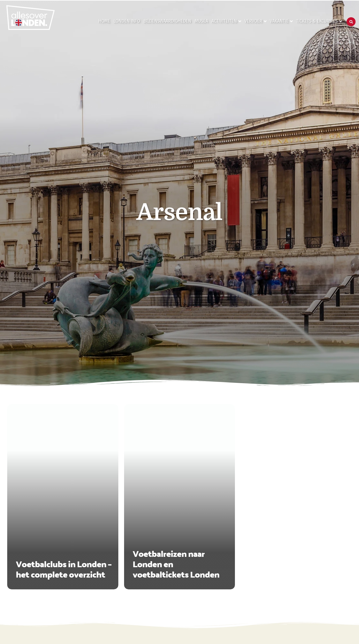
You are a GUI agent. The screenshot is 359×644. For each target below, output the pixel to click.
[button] (351, 22)
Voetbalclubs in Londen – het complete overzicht (64, 569)
